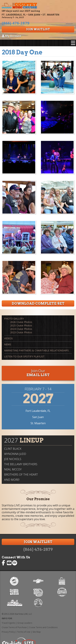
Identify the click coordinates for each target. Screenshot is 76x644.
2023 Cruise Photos (21, 332)
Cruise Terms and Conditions (43, 627)
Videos (8, 338)
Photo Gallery (14, 319)
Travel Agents (8, 623)
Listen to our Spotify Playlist (24, 356)
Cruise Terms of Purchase (14, 627)
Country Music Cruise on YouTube (9, 563)
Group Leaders (25, 623)
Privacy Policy (8, 632)
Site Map (37, 632)
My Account (11, 36)
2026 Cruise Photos (21, 322)
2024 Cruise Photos (21, 329)
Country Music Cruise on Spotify (15, 563)
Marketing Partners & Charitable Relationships (36, 350)
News (8, 344)
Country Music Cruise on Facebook (4, 563)
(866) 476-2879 (38, 549)
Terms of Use (24, 632)
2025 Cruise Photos (21, 325)
